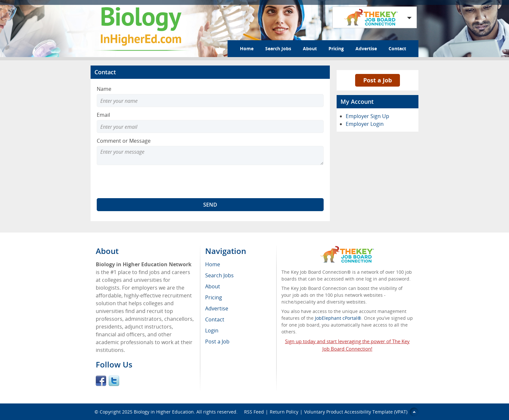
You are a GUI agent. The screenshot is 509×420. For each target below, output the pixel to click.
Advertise (366, 48)
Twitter (114, 381)
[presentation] (146, 182)
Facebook (101, 381)
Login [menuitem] (212, 330)
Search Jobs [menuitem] (219, 275)
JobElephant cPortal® (338, 318)
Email (103, 115)
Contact (397, 48)
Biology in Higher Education (164, 412)
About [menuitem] (213, 286)
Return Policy (284, 412)
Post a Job (378, 80)
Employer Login (365, 124)
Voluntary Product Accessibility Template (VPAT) (356, 412)
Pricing (336, 48)
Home (247, 48)
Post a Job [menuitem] (217, 342)
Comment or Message (124, 141)
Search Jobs (278, 48)
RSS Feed (254, 412)
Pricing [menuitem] (214, 297)
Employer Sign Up (367, 116)
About (310, 48)
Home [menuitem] (213, 264)
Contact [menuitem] (215, 319)
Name (104, 89)
